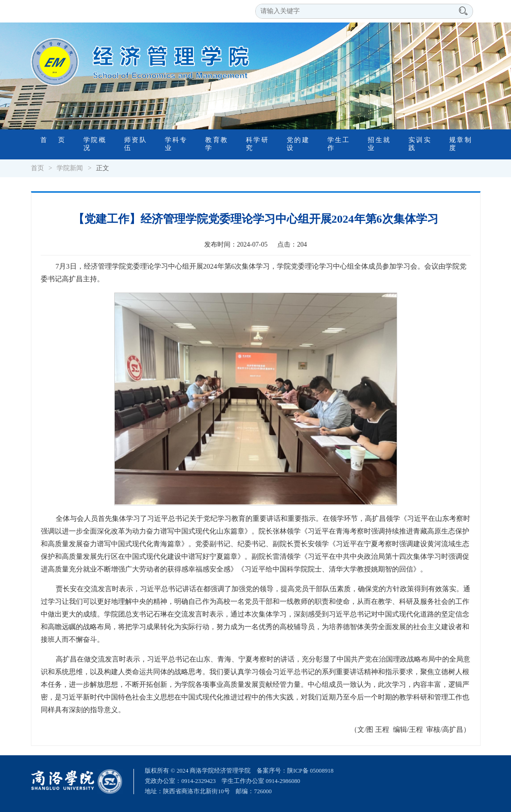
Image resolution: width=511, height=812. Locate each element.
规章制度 (460, 144)
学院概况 (94, 144)
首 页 (53, 140)
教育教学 (216, 144)
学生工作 (338, 144)
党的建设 (298, 144)
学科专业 (176, 144)
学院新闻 (70, 168)
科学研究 (257, 144)
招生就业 (379, 144)
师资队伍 (135, 144)
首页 (37, 168)
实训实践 (419, 144)
